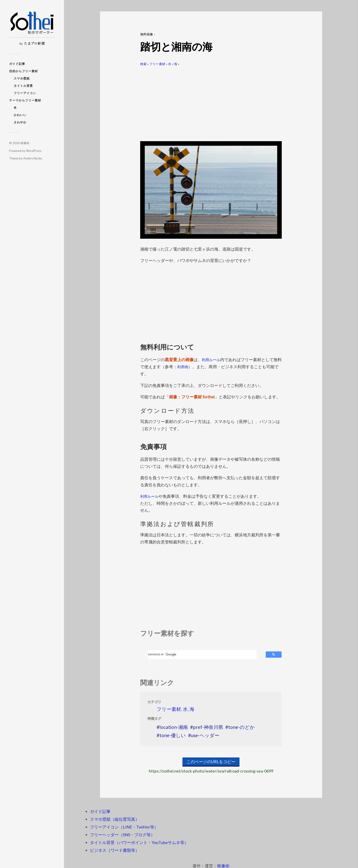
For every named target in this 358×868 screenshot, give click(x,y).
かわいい (20, 115)
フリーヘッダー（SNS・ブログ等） (122, 834)
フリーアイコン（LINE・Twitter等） (124, 827)
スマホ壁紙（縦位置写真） (115, 819)
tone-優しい (173, 735)
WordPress (34, 151)
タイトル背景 (23, 86)
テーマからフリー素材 (25, 100)
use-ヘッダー (205, 735)
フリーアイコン (25, 93)
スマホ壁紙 (22, 78)
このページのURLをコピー (211, 761)
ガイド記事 (17, 64)
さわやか (20, 122)
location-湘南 (174, 727)
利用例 (187, 367)
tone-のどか (241, 727)
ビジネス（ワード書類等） (115, 850)
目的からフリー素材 (24, 71)
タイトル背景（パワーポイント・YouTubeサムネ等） (139, 842)
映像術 (25, 143)
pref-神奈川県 (208, 727)
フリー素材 (157, 64)
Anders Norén (33, 158)
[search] (202, 654)
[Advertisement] (211, 102)
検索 (143, 64)
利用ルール (212, 360)
